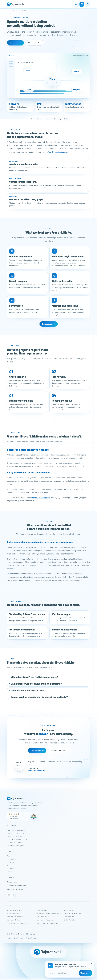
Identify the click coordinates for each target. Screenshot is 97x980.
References (11, 859)
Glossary (10, 868)
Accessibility (68, 910)
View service (15, 43)
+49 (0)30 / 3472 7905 (15, 889)
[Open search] (76, 4)
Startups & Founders (14, 913)
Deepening (57, 119)
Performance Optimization (44, 920)
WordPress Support (42, 917)
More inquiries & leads (15, 833)
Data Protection (19, 938)
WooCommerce (69, 917)
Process (48, 119)
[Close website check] (92, 964)
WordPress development (41, 497)
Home (9, 11)
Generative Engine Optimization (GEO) (48, 923)
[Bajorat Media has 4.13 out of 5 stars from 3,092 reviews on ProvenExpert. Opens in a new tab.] (23, 816)
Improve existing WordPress (18, 839)
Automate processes (15, 842)
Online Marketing (70, 920)
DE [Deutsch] (9, 895)
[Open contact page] (82, 4)
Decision (67, 119)
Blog (9, 865)
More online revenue (15, 836)
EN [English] (13, 895)
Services (16, 11)
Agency (10, 856)
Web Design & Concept (15, 910)
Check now (86, 973)
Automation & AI (41, 910)
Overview (31, 119)
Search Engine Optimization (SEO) (18, 923)
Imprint (10, 938)
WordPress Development (72, 913)
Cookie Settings (31, 938)
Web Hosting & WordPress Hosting (47, 913)
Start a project (35, 43)
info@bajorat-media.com (16, 886)
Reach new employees (16, 846)
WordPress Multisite (14, 920)
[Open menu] (88, 4)
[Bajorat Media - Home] (16, 4)
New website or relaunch (16, 830)
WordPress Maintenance (15, 917)
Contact (10, 871)
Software (11, 862)
